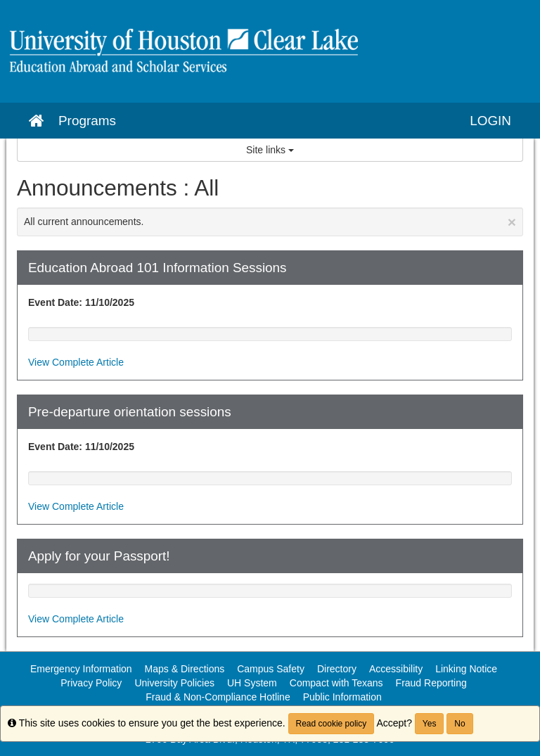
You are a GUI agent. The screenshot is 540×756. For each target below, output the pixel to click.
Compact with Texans (336, 683)
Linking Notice (466, 669)
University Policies (174, 683)
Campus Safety (271, 669)
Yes (430, 724)
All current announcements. (270, 222)
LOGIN (490, 121)
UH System (252, 683)
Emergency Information (81, 669)
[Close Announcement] (512, 222)
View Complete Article (76, 362)
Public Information (342, 697)
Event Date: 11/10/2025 (81, 302)
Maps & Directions (185, 669)
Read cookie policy (332, 724)
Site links (270, 150)
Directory (337, 669)
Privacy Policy (91, 683)
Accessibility (396, 669)
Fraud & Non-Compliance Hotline (218, 697)
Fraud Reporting (431, 683)
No (459, 724)
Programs (87, 121)
